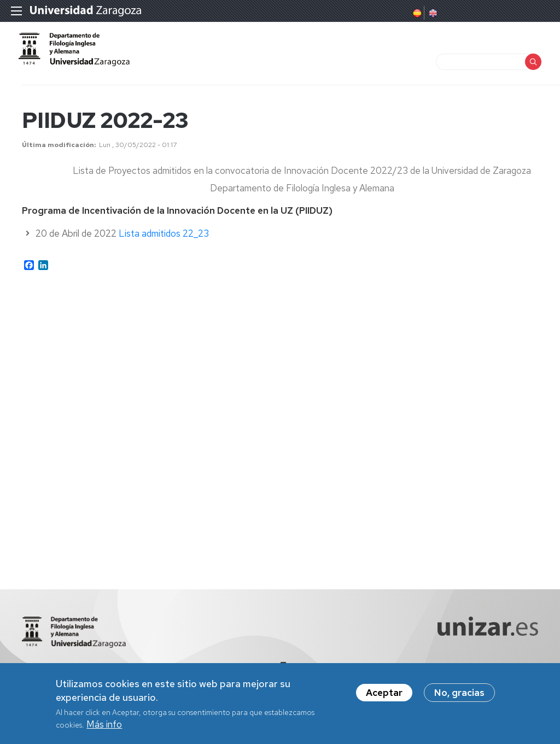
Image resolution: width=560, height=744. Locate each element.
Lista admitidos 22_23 (164, 243)
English (432, 13)
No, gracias (459, 693)
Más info (104, 724)
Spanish (416, 13)
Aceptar (384, 693)
